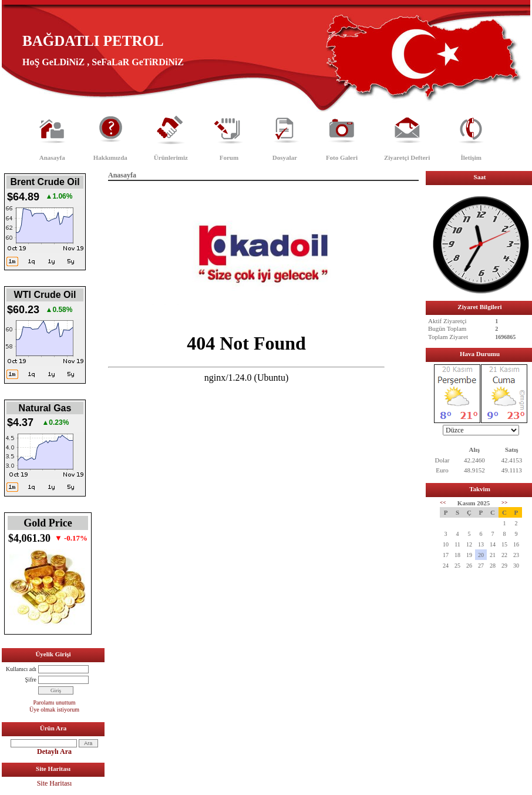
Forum (229, 157)
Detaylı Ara (54, 752)
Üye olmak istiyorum (54, 710)
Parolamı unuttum (55, 702)
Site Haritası (55, 783)
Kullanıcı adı (21, 669)
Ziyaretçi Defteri (407, 157)
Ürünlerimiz (171, 157)
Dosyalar (285, 157)
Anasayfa (52, 157)
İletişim (471, 157)
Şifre (31, 680)
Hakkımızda (110, 157)
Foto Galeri (342, 157)
